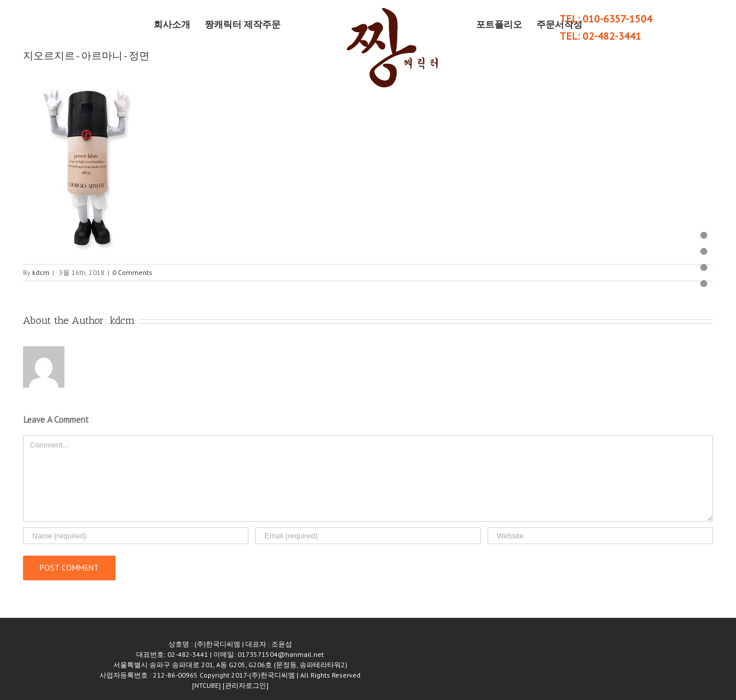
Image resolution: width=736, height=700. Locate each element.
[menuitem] (179, 24)
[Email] (368, 536)
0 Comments (132, 272)
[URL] (600, 536)
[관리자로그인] (246, 685)
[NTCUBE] (207, 685)
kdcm (41, 272)
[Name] (136, 536)
